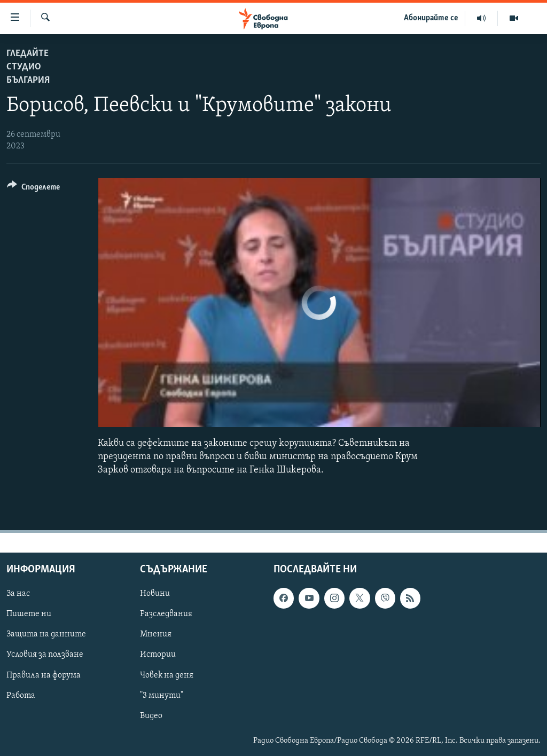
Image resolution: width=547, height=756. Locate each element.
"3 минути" (162, 695)
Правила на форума (44, 675)
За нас (18, 594)
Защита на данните (46, 634)
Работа (21, 695)
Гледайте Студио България (28, 67)
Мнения (156, 634)
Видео (151, 715)
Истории (158, 655)
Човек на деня (167, 675)
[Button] (33, 189)
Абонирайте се (431, 18)
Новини (155, 594)
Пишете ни (29, 614)
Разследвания (166, 614)
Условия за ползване (45, 655)
